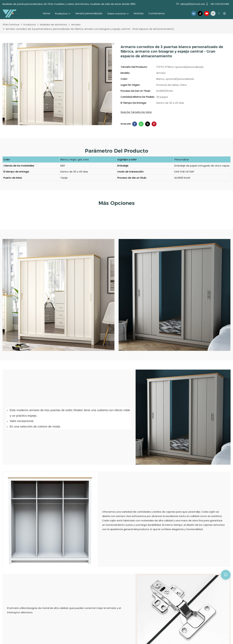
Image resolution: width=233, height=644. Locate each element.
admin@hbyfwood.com (192, 4)
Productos (30, 25)
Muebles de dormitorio (54, 25)
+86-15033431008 (217, 4)
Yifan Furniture (11, 25)
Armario (76, 25)
